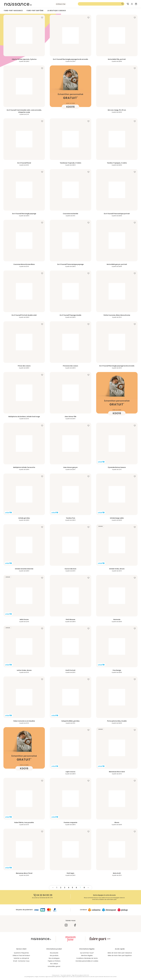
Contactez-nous (24, 961)
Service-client (21, 949)
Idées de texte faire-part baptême (120, 956)
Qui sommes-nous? (87, 953)
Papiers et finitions (54, 961)
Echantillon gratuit (54, 967)
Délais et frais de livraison (21, 956)
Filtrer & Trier (62, 4)
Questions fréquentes (21, 953)
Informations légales (87, 949)
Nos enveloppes (54, 958)
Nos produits (54, 956)
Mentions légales (87, 956)
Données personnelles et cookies (87, 961)
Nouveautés (54, 953)
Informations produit (54, 949)
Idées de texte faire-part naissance (120, 953)
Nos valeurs (54, 964)
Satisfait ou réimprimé (21, 958)
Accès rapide (120, 949)
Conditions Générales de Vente (87, 958)
